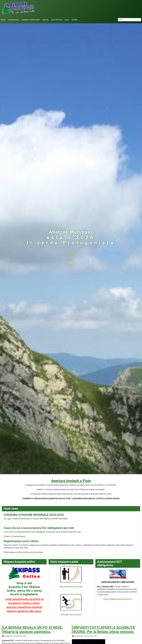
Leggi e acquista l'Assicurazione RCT (118, 599)
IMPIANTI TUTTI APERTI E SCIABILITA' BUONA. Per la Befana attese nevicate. (104, 630)
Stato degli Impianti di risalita (71, 577)
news (67, 20)
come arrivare (56, 20)
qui (12, 536)
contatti (74, 20)
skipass (45, 20)
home (3, 20)
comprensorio (13, 20)
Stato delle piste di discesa (71, 614)
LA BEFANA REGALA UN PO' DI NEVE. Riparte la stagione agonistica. (33, 630)
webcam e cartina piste (31, 20)
